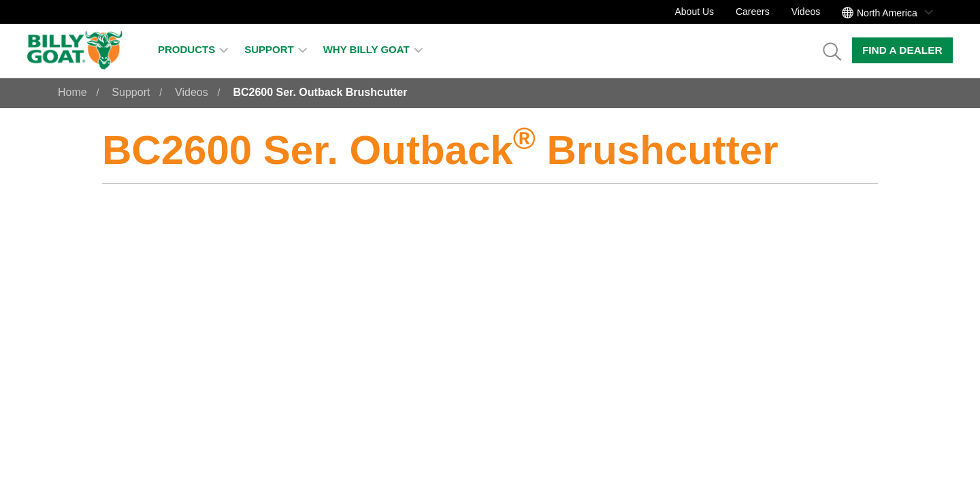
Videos (806, 12)
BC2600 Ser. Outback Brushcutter (320, 92)
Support (276, 49)
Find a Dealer (902, 50)
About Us (694, 12)
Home (72, 92)
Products (193, 49)
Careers (753, 12)
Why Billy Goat (373, 49)
